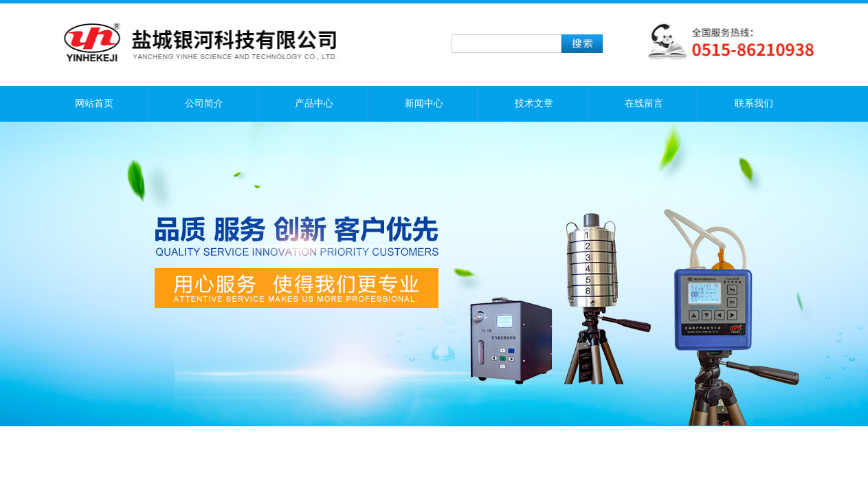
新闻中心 (424, 103)
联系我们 (754, 103)
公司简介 (204, 103)
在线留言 (644, 103)
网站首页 (94, 103)
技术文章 (534, 103)
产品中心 (314, 103)
